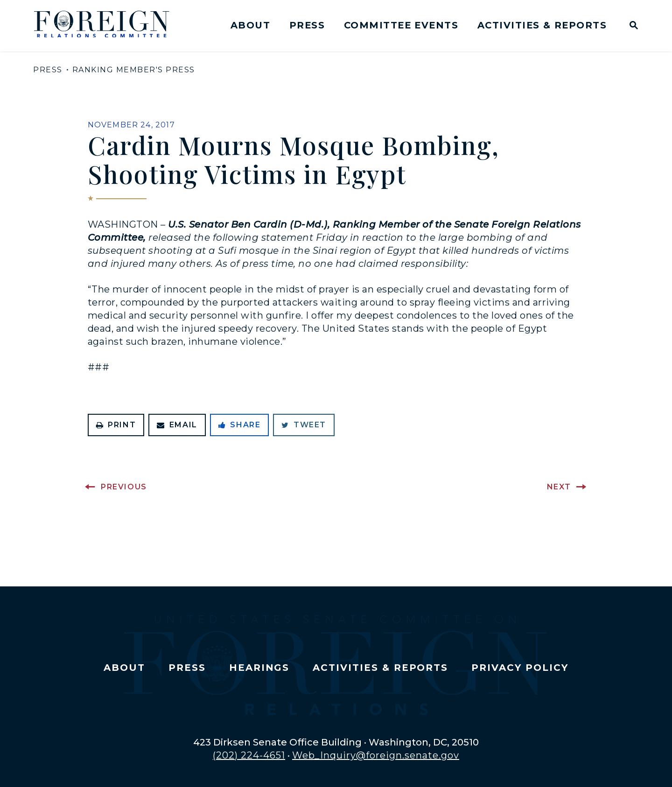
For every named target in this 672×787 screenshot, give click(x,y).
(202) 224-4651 (249, 755)
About (250, 25)
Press (307, 25)
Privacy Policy (520, 668)
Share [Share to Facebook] (240, 425)
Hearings (259, 668)
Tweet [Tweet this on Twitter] (304, 425)
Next (559, 487)
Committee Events (401, 25)
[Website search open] (632, 26)
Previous (124, 487)
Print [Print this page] (116, 425)
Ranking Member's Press (134, 70)
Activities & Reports (542, 25)
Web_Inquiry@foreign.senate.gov (376, 755)
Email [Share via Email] (177, 425)
